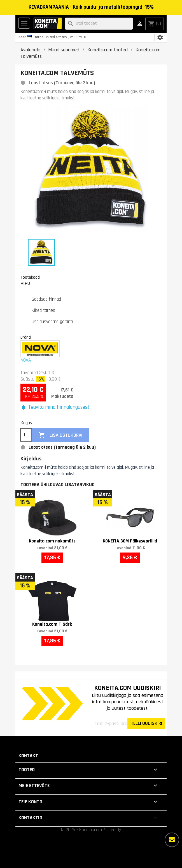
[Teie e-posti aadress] (109, 723)
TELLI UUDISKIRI (146, 723)
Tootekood (30, 277)
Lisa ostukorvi (60, 435)
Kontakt (28, 756)
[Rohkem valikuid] (172, 840)
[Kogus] (26, 435)
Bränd (26, 337)
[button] (55, 407)
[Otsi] (99, 24)
